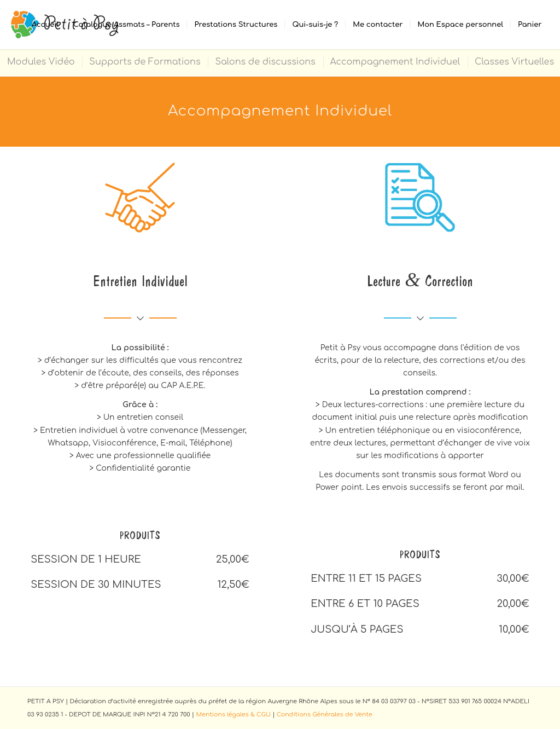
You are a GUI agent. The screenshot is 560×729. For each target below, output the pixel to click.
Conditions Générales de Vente (325, 714)
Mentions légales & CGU (233, 714)
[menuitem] (45, 25)
